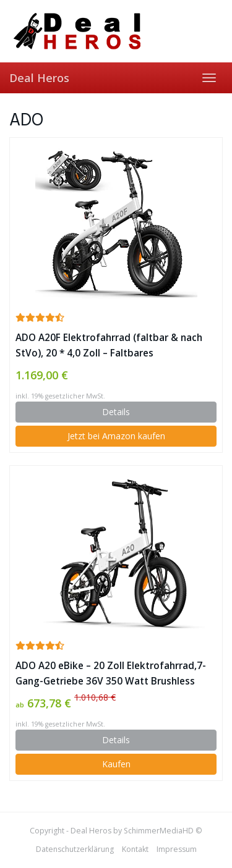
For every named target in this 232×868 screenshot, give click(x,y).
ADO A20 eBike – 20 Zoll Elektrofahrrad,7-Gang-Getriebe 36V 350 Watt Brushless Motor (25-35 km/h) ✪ (111, 674)
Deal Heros (39, 78)
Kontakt (135, 849)
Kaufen (116, 764)
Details (116, 412)
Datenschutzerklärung (75, 849)
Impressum (177, 849)
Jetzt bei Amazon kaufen (116, 436)
